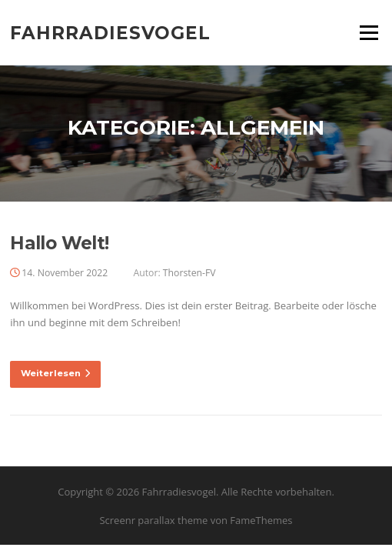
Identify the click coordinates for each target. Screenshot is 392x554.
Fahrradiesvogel (110, 32)
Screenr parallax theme (153, 520)
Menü (369, 32)
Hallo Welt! (59, 243)
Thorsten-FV (189, 273)
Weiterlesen (55, 373)
